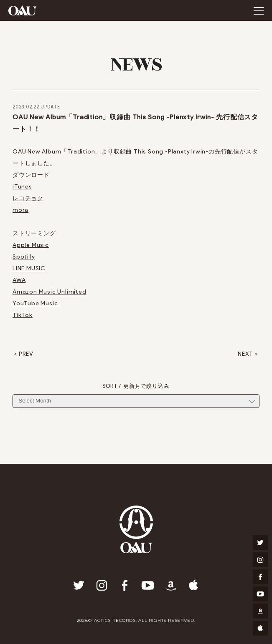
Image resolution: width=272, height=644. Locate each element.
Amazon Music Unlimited (50, 292)
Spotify (24, 257)
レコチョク (28, 198)
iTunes (22, 187)
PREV (26, 354)
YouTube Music (36, 303)
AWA (19, 280)
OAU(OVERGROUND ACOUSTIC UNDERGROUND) (22, 10)
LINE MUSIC (29, 268)
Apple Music (31, 245)
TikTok (23, 315)
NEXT (245, 354)
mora (20, 210)
